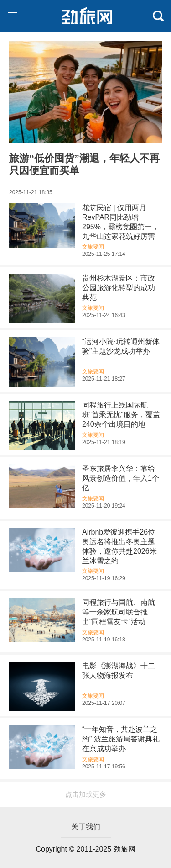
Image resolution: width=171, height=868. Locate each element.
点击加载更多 (86, 794)
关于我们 (86, 827)
